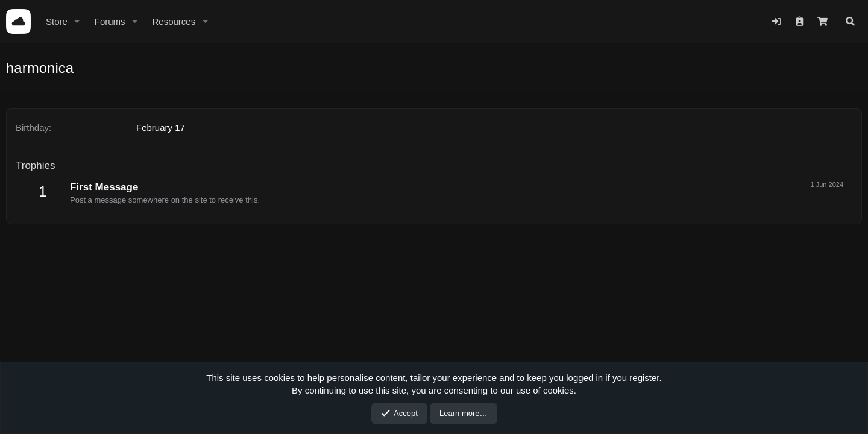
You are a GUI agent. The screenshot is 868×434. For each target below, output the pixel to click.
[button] (77, 21)
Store (57, 21)
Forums (110, 21)
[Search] (850, 21)
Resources (174, 21)
